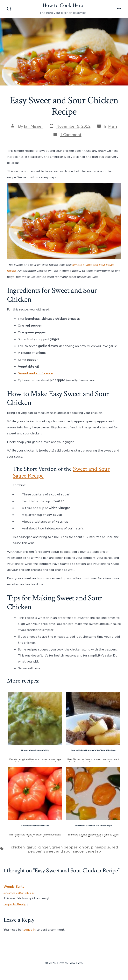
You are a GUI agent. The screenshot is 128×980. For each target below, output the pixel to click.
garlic (32, 847)
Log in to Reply (15, 904)
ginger (44, 847)
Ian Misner (33, 126)
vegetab (93, 851)
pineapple (100, 847)
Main (113, 126)
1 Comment (71, 135)
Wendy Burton (15, 887)
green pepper (65, 847)
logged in (29, 930)
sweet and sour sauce (64, 851)
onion (84, 847)
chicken (18, 847)
